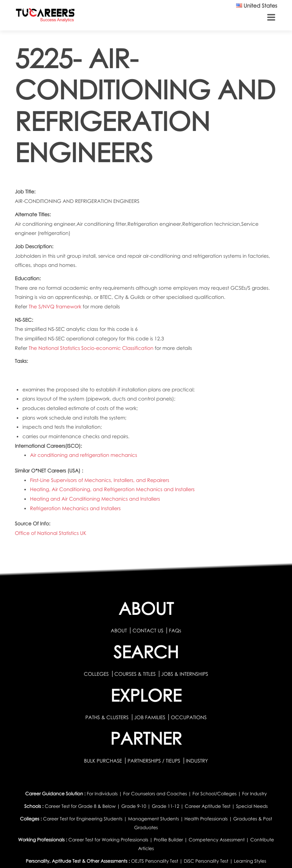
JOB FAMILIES (150, 717)
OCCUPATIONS (189, 717)
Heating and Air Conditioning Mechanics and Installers (95, 499)
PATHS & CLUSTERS (108, 717)
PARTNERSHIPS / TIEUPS (154, 761)
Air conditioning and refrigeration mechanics (84, 455)
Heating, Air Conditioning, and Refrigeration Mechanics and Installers (112, 489)
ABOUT (119, 630)
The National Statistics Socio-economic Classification (92, 348)
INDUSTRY (197, 761)
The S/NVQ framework (56, 306)
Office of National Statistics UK (51, 533)
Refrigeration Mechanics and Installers (75, 508)
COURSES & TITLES (135, 674)
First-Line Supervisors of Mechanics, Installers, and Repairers (100, 480)
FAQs (175, 630)
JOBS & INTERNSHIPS (185, 674)
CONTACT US (148, 630)
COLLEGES (96, 674)
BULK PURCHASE (104, 761)
